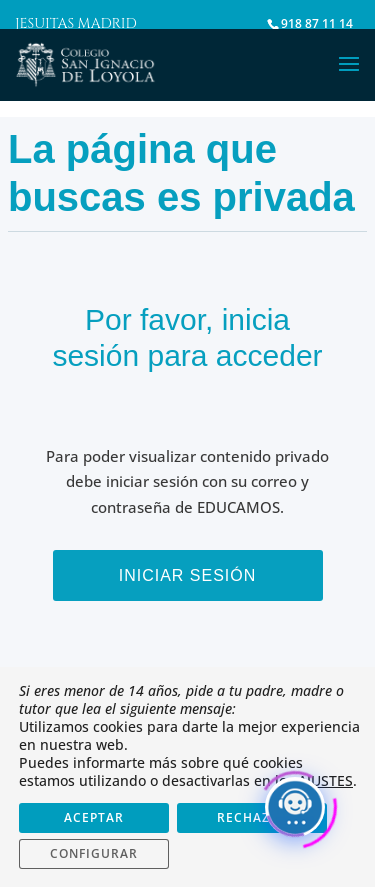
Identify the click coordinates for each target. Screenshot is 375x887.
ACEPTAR (94, 817)
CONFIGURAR (94, 853)
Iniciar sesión (188, 575)
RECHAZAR (252, 817)
